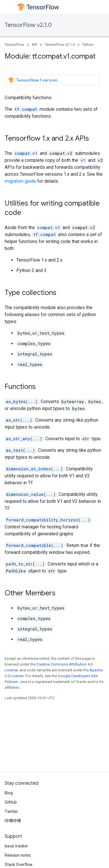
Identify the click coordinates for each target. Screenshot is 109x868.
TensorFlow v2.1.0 (28, 25)
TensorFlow (14, 45)
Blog (9, 793)
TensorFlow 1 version (33, 80)
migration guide (20, 181)
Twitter (11, 811)
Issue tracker (16, 846)
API (34, 45)
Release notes (18, 855)
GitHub (11, 802)
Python (88, 45)
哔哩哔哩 (13, 821)
